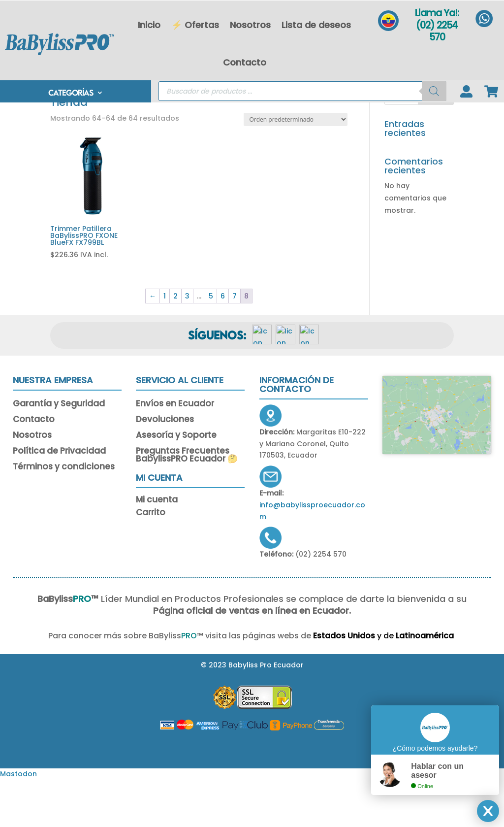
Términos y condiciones (64, 514)
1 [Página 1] (165, 343)
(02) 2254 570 (437, 32)
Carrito (151, 561)
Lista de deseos (316, 25)
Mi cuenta (157, 548)
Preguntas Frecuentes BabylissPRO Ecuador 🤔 (187, 502)
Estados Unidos (316, 682)
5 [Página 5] (211, 343)
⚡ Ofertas (195, 25)
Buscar (436, 142)
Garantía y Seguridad (59, 451)
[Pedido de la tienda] (296, 166)
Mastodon (18, 821)
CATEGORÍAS (71, 94)
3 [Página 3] (187, 343)
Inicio (149, 25)
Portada (65, 137)
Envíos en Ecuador (175, 451)
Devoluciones (165, 467)
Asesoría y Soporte (176, 483)
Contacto (245, 62)
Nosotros (250, 25)
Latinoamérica (398, 682)
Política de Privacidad (59, 498)
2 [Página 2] (175, 343)
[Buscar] (434, 92)
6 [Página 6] (223, 343)
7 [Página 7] (235, 343)
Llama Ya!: (437, 13)
